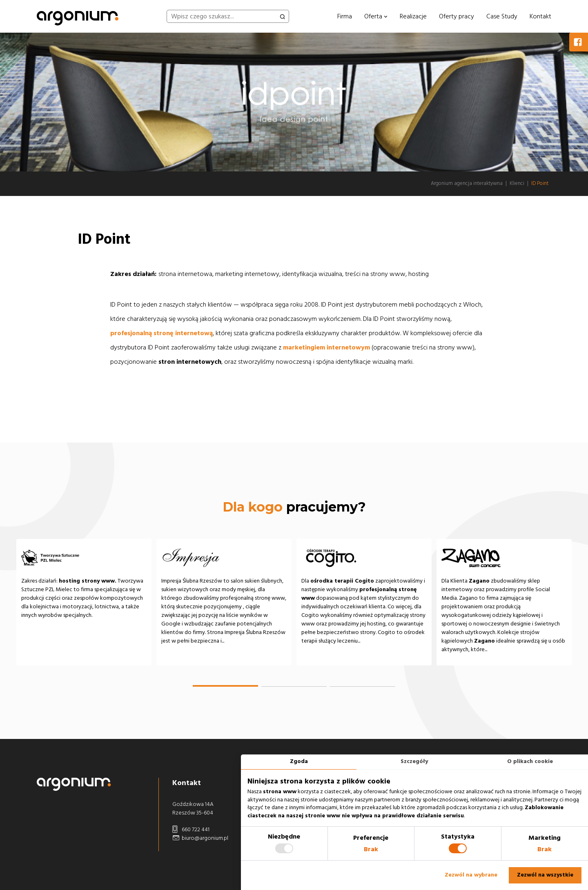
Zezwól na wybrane (471, 875)
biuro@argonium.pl (200, 838)
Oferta (376, 16)
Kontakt (540, 16)
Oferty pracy (457, 16)
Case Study (502, 16)
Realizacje (413, 16)
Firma (345, 16)
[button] (225, 686)
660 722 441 (191, 830)
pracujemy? (294, 507)
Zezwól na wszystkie (545, 875)
